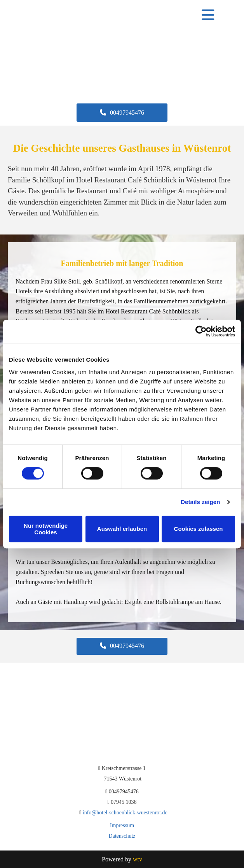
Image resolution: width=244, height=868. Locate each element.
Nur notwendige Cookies (46, 529)
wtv (138, 859)
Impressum (122, 825)
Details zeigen (200, 502)
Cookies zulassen (199, 529)
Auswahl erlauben (122, 529)
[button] (122, 113)
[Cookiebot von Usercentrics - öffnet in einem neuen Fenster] (201, 331)
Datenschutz (122, 836)
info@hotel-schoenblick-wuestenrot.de (125, 813)
